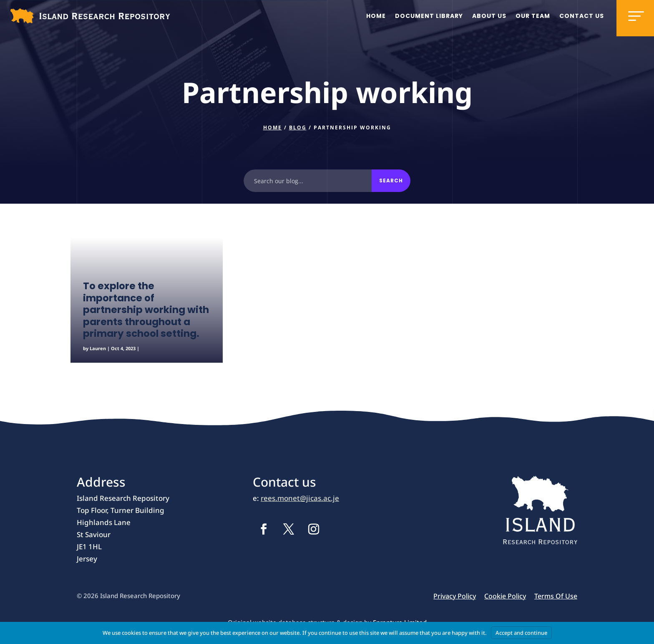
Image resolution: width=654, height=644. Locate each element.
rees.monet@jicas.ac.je (300, 498)
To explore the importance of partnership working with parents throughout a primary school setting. (146, 310)
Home (376, 16)
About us (489, 16)
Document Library (429, 16)
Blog (298, 128)
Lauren (98, 348)
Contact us (582, 16)
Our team (533, 16)
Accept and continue (521, 633)
